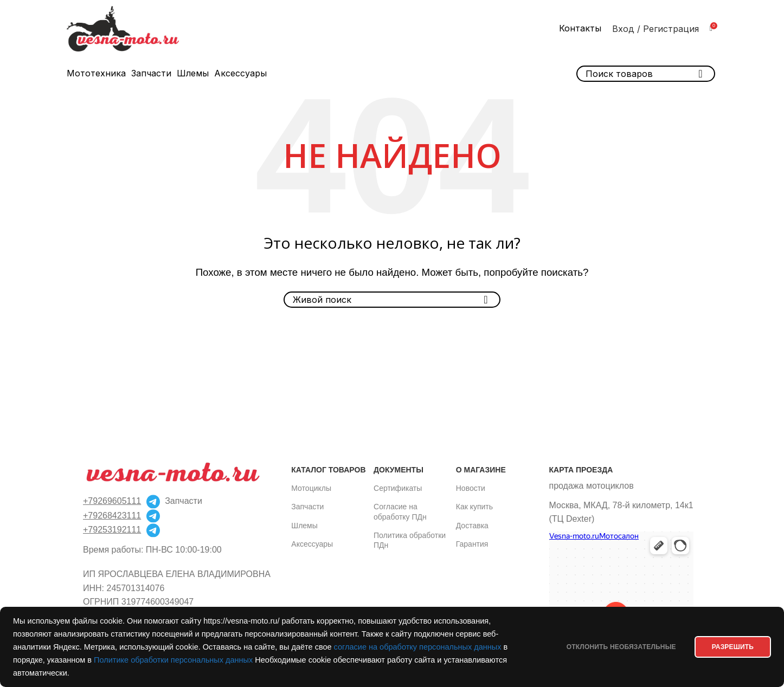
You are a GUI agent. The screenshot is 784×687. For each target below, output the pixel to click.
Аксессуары (312, 544)
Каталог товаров (328, 470)
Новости (471, 488)
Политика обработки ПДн (410, 540)
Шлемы (304, 526)
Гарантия (472, 544)
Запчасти (307, 507)
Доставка (472, 526)
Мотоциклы (311, 488)
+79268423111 (112, 516)
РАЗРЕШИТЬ (730, 647)
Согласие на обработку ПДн (400, 511)
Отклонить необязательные (613, 647)
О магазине (481, 470)
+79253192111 (112, 530)
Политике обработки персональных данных (173, 660)
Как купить (474, 507)
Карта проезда (581, 470)
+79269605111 (112, 501)
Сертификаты (398, 488)
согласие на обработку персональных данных (418, 647)
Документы (399, 470)
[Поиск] (392, 300)
